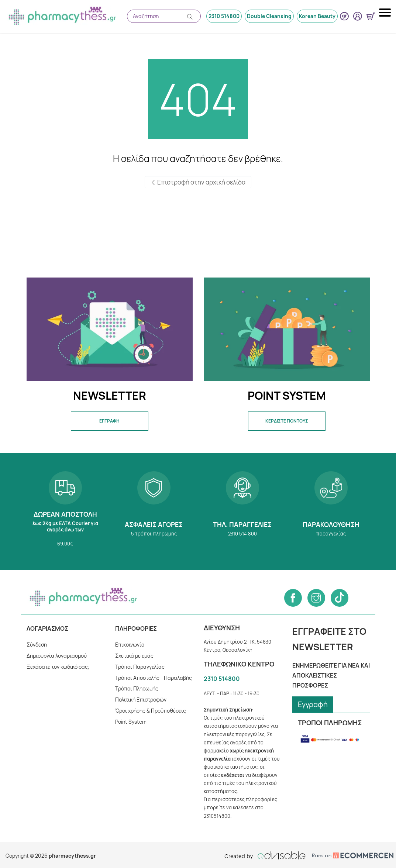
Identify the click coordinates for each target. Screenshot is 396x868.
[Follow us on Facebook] (293, 598)
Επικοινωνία (130, 645)
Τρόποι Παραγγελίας (140, 667)
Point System (131, 722)
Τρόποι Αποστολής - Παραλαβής (154, 678)
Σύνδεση (37, 645)
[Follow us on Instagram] (316, 598)
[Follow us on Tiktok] (340, 598)
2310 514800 (225, 16)
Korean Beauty (317, 16)
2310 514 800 (242, 512)
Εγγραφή (313, 704)
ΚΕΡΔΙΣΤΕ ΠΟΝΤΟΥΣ (287, 421)
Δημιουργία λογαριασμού (57, 656)
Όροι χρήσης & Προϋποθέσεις (151, 711)
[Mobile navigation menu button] (386, 13)
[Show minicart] (371, 16)
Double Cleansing (270, 16)
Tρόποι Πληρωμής (137, 688)
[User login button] (358, 16)
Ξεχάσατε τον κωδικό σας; (58, 667)
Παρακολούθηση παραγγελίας (331, 512)
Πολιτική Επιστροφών (141, 700)
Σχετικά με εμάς (134, 656)
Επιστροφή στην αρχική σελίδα (198, 182)
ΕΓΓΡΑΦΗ (109, 421)
